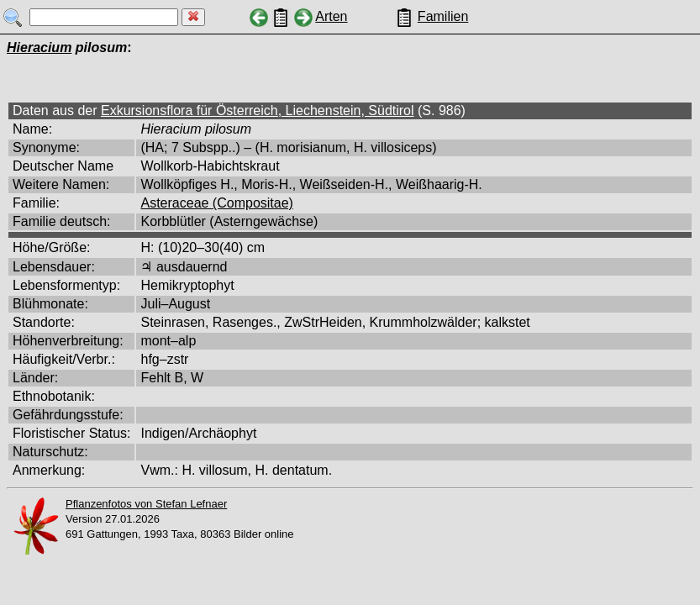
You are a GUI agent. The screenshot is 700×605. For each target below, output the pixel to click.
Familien (443, 16)
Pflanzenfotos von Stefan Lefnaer (146, 504)
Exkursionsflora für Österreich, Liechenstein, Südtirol (258, 110)
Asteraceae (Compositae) (216, 203)
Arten (331, 16)
